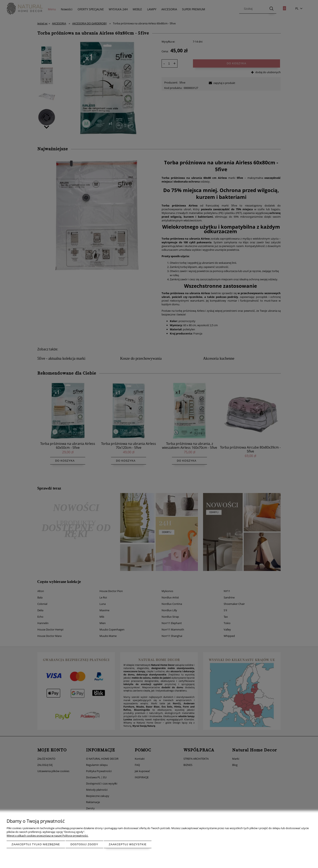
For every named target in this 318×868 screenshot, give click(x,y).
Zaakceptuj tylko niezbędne (36, 844)
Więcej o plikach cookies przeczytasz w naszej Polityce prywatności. (47, 836)
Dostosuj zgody (84, 844)
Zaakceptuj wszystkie (128, 844)
